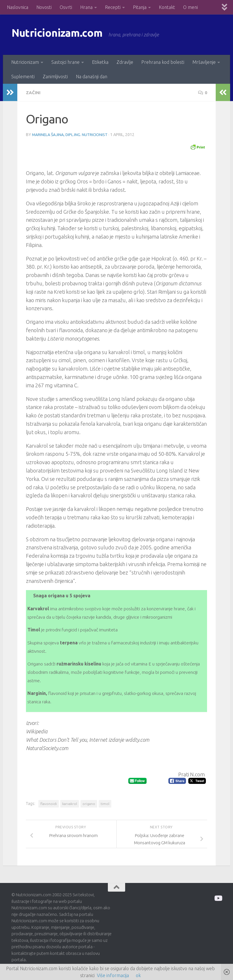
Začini (34, 92)
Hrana (86, 7)
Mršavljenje (204, 62)
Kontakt (167, 7)
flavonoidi (49, 803)
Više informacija (113, 975)
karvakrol (70, 803)
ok (138, 975)
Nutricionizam (25, 62)
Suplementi (23, 77)
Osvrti (66, 7)
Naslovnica (18, 7)
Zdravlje (125, 62)
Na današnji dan (92, 77)
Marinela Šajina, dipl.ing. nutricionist (70, 134)
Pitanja (140, 7)
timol (105, 803)
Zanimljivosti (55, 77)
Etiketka (100, 62)
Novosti (44, 7)
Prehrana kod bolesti (163, 62)
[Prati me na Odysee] (218, 898)
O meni (190, 7)
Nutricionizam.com (63, 35)
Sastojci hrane (65, 62)
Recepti (113, 7)
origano (89, 803)
